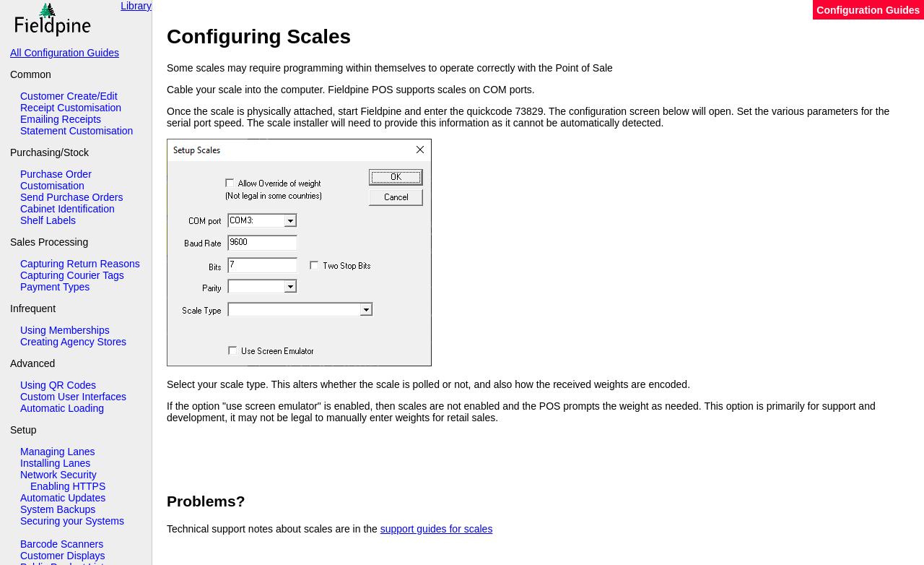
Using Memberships (65, 330)
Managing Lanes (58, 452)
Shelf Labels (48, 220)
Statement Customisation (77, 131)
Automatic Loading (62, 408)
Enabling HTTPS (68, 486)
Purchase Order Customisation (56, 180)
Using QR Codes (58, 385)
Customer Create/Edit (69, 96)
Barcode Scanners (62, 544)
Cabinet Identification (67, 209)
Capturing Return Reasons (80, 264)
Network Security (58, 475)
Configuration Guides (868, 10)
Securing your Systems (72, 521)
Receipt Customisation (71, 108)
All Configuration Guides (65, 53)
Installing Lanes (55, 463)
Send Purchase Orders (71, 197)
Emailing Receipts (61, 119)
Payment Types (55, 287)
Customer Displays (62, 556)
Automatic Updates (63, 498)
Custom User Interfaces (73, 397)
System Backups (58, 509)
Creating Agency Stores (73, 342)
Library (136, 6)
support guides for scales (437, 529)
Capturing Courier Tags (72, 275)
